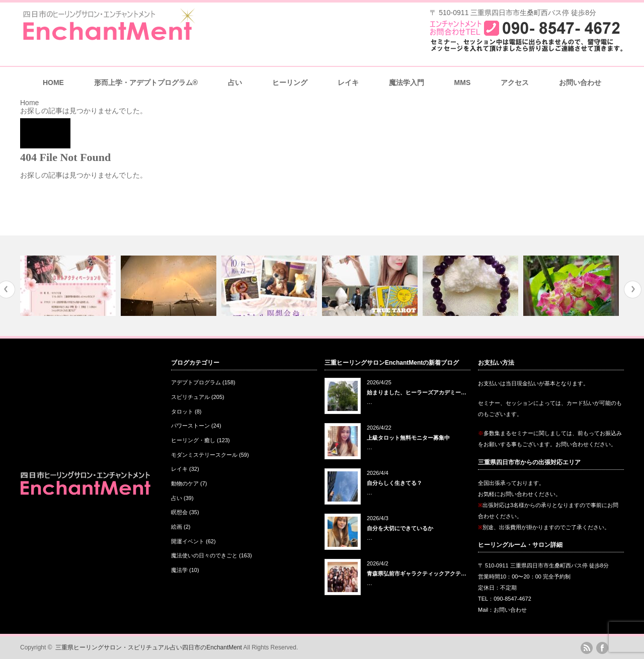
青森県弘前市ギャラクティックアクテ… (417, 573)
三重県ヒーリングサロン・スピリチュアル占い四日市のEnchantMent (149, 647)
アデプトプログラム (196, 382)
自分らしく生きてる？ (394, 483)
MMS (463, 83)
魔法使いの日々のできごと (204, 555)
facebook (602, 648)
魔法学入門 (407, 83)
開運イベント (188, 541)
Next (633, 290)
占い (235, 83)
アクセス (515, 83)
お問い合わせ (580, 83)
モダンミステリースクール (204, 455)
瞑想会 (179, 512)
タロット (182, 411)
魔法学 (179, 570)
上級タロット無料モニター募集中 (408, 438)
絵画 (177, 527)
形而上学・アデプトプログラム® (146, 83)
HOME (53, 83)
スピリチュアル (190, 397)
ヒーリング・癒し (193, 440)
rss (587, 648)
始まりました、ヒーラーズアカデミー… (417, 392)
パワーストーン (190, 426)
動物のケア (185, 483)
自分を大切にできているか (400, 528)
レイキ (348, 83)
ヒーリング (290, 83)
